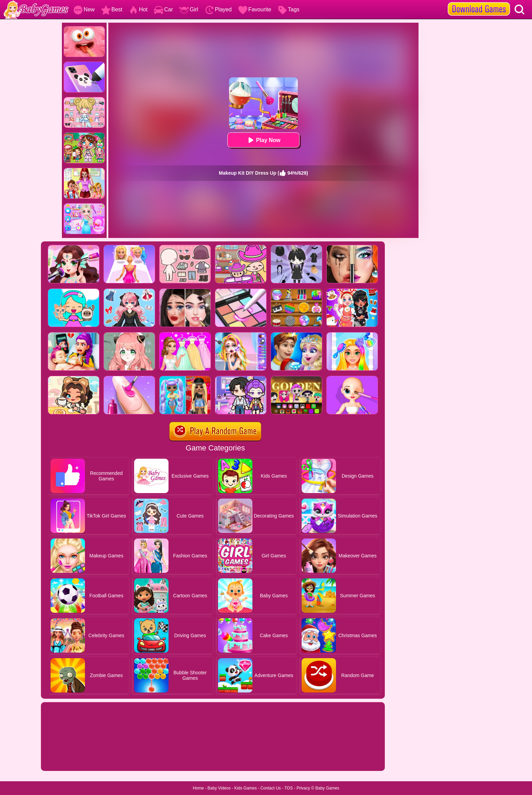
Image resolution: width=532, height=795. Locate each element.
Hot (138, 9)
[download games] (479, 2)
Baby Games (327, 788)
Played (218, 9)
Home (198, 788)
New (84, 9)
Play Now (263, 140)
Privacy (303, 788)
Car (163, 9)
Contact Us (270, 788)
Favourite (255, 9)
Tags (289, 9)
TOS (289, 788)
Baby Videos (219, 788)
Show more (64, 758)
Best (112, 9)
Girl (189, 9)
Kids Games (245, 788)
